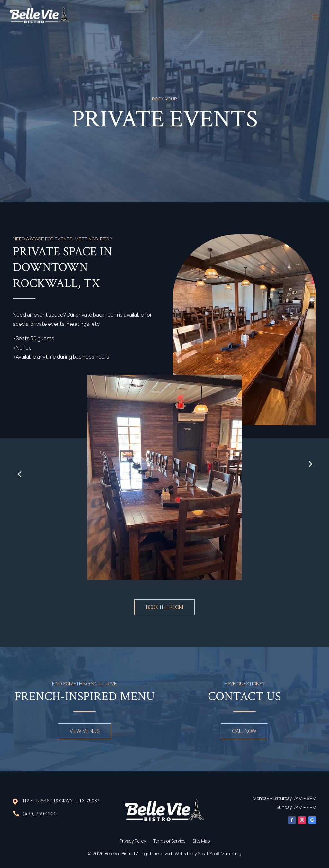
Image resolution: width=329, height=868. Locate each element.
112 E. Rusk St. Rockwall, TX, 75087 (61, 800)
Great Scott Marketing (219, 853)
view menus (84, 731)
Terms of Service (169, 841)
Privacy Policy (133, 841)
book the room (164, 607)
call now (244, 731)
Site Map (201, 841)
